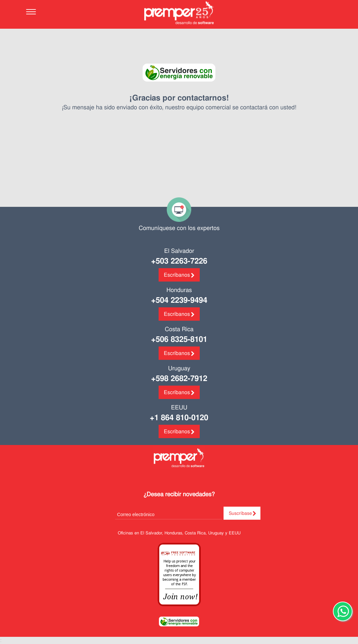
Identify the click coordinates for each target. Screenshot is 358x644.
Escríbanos (177, 275)
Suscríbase (240, 513)
